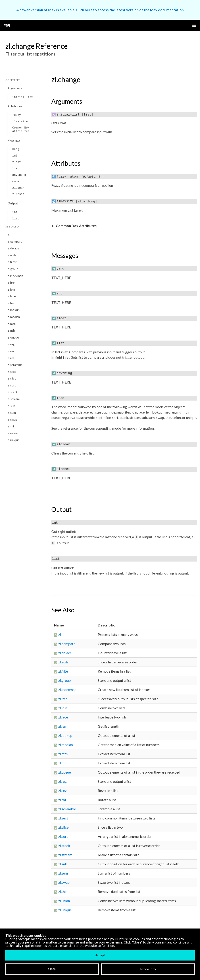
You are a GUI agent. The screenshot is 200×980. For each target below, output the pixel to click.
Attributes (15, 106)
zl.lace (12, 296)
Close (52, 969)
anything (19, 175)
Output (13, 203)
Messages (14, 140)
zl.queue (13, 337)
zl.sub (11, 406)
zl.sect (12, 372)
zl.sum (12, 413)
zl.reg (11, 344)
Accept (100, 955)
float (17, 162)
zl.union (13, 433)
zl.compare (15, 242)
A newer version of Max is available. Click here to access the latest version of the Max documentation (100, 10)
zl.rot (11, 358)
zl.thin (11, 426)
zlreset (18, 194)
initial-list (23, 97)
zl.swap (12, 420)
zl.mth (12, 324)
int (15, 156)
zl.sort (12, 385)
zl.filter (12, 262)
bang (16, 149)
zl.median (14, 317)
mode (16, 181)
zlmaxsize (20, 121)
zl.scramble (15, 365)
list (16, 168)
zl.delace (13, 248)
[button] (194, 26)
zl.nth (11, 330)
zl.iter (11, 283)
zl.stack (13, 392)
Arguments (15, 88)
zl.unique (14, 440)
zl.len (11, 303)
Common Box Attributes (21, 130)
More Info (148, 969)
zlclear (18, 188)
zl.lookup (14, 310)
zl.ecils (12, 255)
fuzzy (17, 115)
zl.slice (12, 378)
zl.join (11, 289)
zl (9, 235)
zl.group (13, 269)
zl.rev (11, 351)
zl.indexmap (15, 276)
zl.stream (14, 399)
